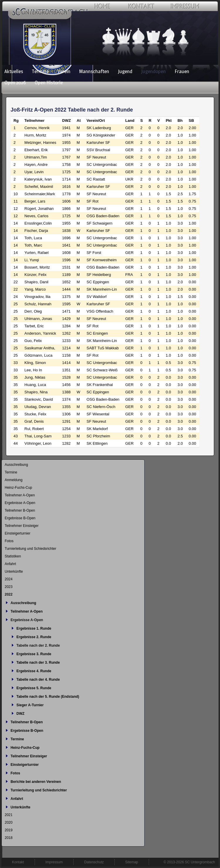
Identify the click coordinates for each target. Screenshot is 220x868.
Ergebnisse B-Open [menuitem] (20, 518)
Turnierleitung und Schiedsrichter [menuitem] (31, 549)
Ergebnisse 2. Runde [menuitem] (34, 637)
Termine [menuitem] (40, 71)
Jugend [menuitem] (125, 71)
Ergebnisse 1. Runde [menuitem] (34, 628)
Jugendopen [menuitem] (153, 71)
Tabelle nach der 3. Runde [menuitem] (38, 663)
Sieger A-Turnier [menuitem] (30, 705)
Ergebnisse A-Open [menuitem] (20, 503)
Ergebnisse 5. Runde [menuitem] (34, 688)
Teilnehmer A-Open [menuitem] (20, 495)
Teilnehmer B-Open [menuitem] (20, 510)
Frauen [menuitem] (182, 71)
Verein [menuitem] (64, 71)
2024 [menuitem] (9, 579)
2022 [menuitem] (9, 594)
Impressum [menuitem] (54, 862)
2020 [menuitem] (9, 823)
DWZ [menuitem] (20, 714)
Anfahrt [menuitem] (10, 564)
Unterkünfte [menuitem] (14, 572)
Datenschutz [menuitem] (94, 862)
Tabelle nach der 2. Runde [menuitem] (38, 645)
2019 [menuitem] (9, 830)
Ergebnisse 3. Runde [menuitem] (34, 654)
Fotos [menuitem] (9, 541)
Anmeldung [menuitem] (14, 480)
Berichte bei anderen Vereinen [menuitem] (36, 782)
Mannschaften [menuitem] (94, 71)
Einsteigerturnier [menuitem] (17, 533)
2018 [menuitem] (9, 838)
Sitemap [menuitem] (132, 862)
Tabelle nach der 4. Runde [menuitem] (38, 680)
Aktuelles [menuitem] (14, 71)
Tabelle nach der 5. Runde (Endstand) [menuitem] (48, 697)
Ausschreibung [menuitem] (16, 465)
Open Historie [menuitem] (49, 82)
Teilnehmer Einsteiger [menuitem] (22, 526)
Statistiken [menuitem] (13, 556)
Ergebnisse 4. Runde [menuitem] (34, 671)
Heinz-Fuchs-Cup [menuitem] (18, 488)
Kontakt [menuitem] (18, 862)
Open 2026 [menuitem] (15, 82)
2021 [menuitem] (9, 815)
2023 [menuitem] (9, 587)
